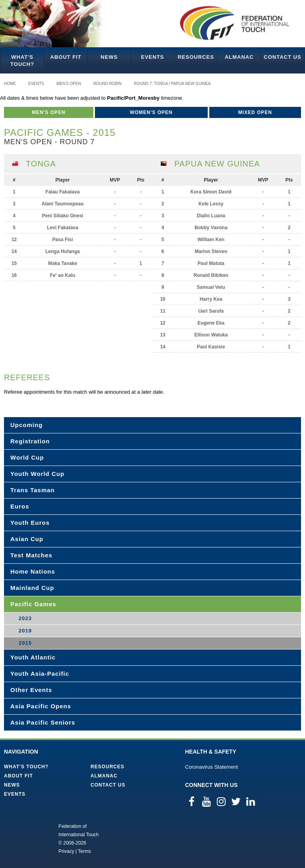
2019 (25, 631)
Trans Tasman (33, 490)
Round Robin (107, 84)
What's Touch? (22, 61)
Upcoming (26, 425)
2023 (25, 618)
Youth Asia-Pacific (40, 674)
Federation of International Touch (26, 838)
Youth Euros (30, 523)
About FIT (66, 57)
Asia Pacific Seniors (43, 722)
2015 (25, 643)
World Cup (27, 457)
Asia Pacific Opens (41, 706)
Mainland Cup (32, 588)
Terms (84, 851)
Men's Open (69, 84)
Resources (196, 57)
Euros (20, 506)
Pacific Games (33, 604)
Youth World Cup (37, 474)
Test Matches (31, 555)
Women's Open (151, 112)
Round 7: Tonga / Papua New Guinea (172, 84)
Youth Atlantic (33, 657)
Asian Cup (27, 539)
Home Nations (33, 571)
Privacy (66, 851)
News (109, 57)
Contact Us (282, 57)
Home (10, 84)
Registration (30, 441)
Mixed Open (255, 112)
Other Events (31, 690)
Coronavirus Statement (211, 767)
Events (152, 57)
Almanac (239, 57)
